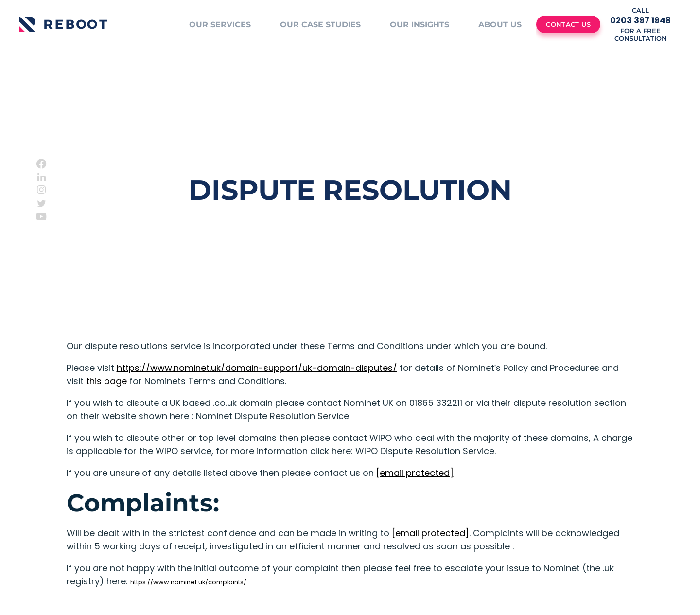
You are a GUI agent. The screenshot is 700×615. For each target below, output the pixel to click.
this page (106, 381)
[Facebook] (41, 164)
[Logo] (63, 24)
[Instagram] (41, 190)
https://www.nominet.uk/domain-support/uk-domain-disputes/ (257, 368)
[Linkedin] (42, 177)
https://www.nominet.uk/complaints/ (188, 582)
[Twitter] (42, 203)
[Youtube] (41, 217)
